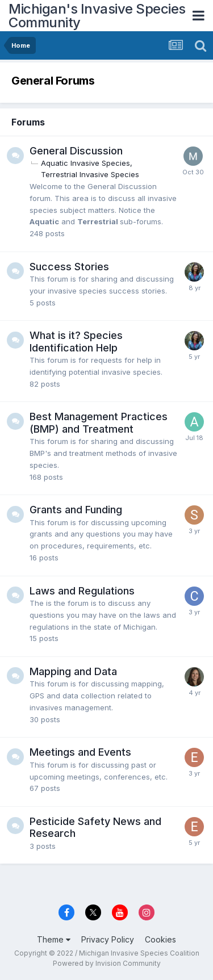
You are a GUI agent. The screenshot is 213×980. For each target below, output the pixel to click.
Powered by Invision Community (107, 963)
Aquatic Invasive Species (85, 163)
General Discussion (76, 151)
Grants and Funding (76, 510)
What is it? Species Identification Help (76, 342)
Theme (54, 939)
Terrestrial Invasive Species (90, 174)
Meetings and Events (80, 752)
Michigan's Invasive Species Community (97, 16)
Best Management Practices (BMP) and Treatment (99, 423)
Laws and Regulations (82, 591)
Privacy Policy (108, 939)
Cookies (160, 939)
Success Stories (69, 267)
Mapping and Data (73, 671)
